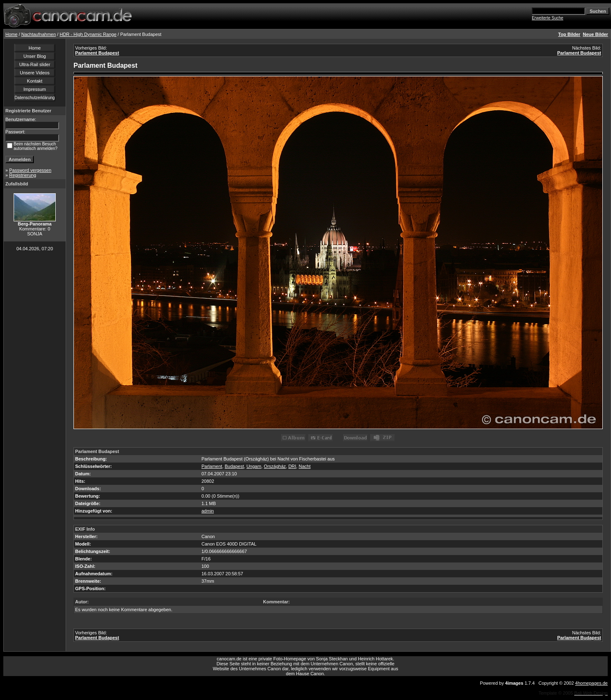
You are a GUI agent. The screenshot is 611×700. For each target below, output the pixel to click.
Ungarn (254, 466)
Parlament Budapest (97, 53)
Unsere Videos (35, 73)
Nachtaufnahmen (39, 34)
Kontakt (34, 81)
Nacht (304, 466)
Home (11, 34)
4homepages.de (591, 683)
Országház (275, 466)
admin (208, 511)
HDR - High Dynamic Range (88, 34)
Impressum (35, 89)
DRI (292, 466)
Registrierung (22, 175)
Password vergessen (30, 170)
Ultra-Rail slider (34, 64)
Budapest (234, 466)
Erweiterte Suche (547, 18)
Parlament (212, 466)
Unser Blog (35, 56)
